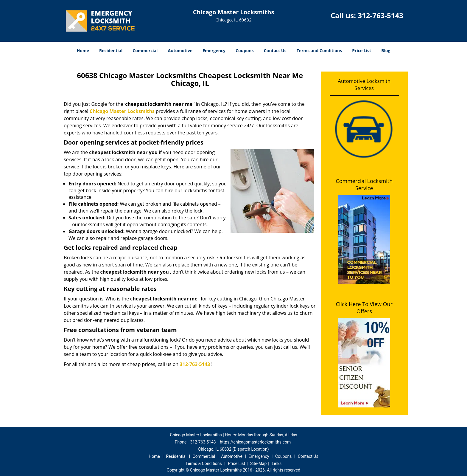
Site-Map (258, 463)
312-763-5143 (380, 15)
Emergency (214, 51)
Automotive (180, 51)
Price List (362, 51)
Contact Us (275, 51)
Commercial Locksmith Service (364, 184)
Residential (111, 51)
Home (83, 51)
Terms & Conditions (204, 463)
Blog (386, 51)
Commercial (145, 51)
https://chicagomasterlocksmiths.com (255, 442)
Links (277, 463)
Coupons (245, 51)
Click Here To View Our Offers (364, 308)
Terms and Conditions (319, 51)
